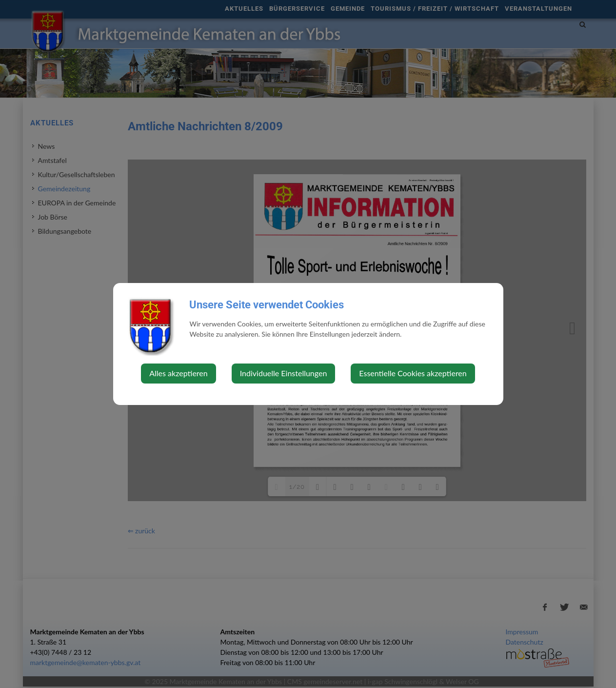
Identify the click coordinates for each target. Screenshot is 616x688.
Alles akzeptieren (178, 373)
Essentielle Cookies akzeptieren (413, 373)
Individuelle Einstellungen (284, 373)
